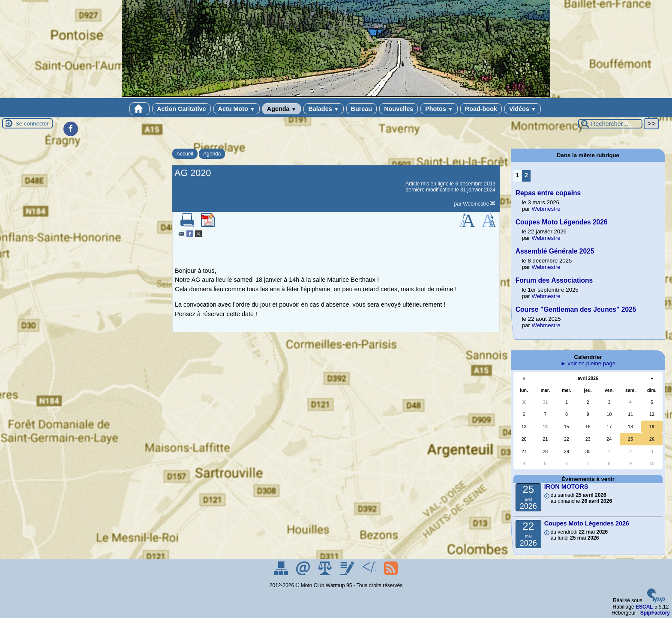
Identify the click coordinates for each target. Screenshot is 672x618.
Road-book (481, 109)
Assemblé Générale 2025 (555, 251)
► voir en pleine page (588, 363)
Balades (323, 109)
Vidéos (523, 109)
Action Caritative (181, 109)
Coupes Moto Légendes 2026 (562, 222)
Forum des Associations (554, 280)
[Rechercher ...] (610, 124)
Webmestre (476, 204)
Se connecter (32, 124)
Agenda (282, 109)
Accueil (185, 154)
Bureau (362, 109)
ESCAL (644, 607)
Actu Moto (237, 109)
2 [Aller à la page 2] (526, 175)
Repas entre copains (548, 193)
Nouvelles (399, 109)
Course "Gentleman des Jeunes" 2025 (576, 309)
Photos (439, 109)
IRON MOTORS (566, 487)
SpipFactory (655, 613)
